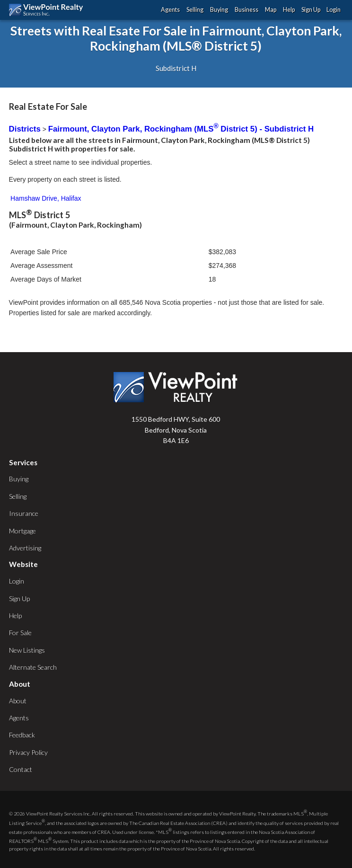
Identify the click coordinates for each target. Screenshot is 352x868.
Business (246, 10)
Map (271, 10)
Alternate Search (33, 667)
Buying (219, 10)
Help (289, 10)
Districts (25, 129)
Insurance (24, 513)
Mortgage (22, 531)
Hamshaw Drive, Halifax (46, 198)
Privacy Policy (28, 752)
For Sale (20, 633)
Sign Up (311, 10)
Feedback (22, 735)
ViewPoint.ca (48, 10)
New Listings (27, 650)
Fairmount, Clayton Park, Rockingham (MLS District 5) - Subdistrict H (181, 129)
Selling (195, 10)
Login (334, 10)
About (18, 701)
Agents (170, 10)
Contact (21, 769)
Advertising (25, 548)
